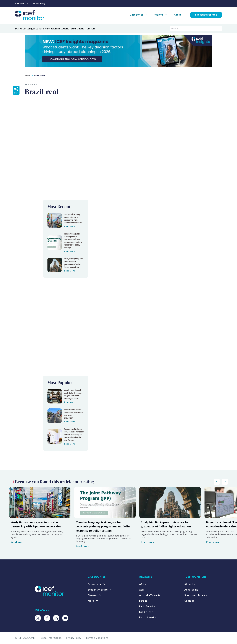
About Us (190, 584)
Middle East (146, 612)
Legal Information (51, 638)
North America (148, 617)
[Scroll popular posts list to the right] (217, 482)
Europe (143, 601)
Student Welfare (98, 590)
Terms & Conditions (97, 638)
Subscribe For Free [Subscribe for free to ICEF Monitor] (206, 15)
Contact (189, 601)
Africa (143, 584)
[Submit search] (220, 28)
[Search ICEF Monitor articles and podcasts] (193, 28)
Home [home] (28, 75)
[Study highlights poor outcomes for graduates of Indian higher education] (170, 519)
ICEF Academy (38, 4)
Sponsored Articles (196, 595)
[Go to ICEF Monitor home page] (30, 19)
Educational (95, 584)
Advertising (191, 590)
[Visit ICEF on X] (38, 618)
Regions (159, 15)
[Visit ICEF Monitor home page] (50, 595)
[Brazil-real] (66, 220)
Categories (136, 15)
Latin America (147, 606)
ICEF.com (20, 4)
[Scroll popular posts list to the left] (225, 482)
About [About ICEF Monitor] (178, 15)
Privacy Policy (74, 638)
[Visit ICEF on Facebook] (47, 618)
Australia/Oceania (150, 595)
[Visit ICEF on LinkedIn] (56, 618)
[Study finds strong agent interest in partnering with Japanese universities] (40, 519)
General (93, 595)
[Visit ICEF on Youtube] (65, 618)
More (91, 601)
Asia (142, 590)
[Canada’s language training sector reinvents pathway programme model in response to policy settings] (105, 519)
